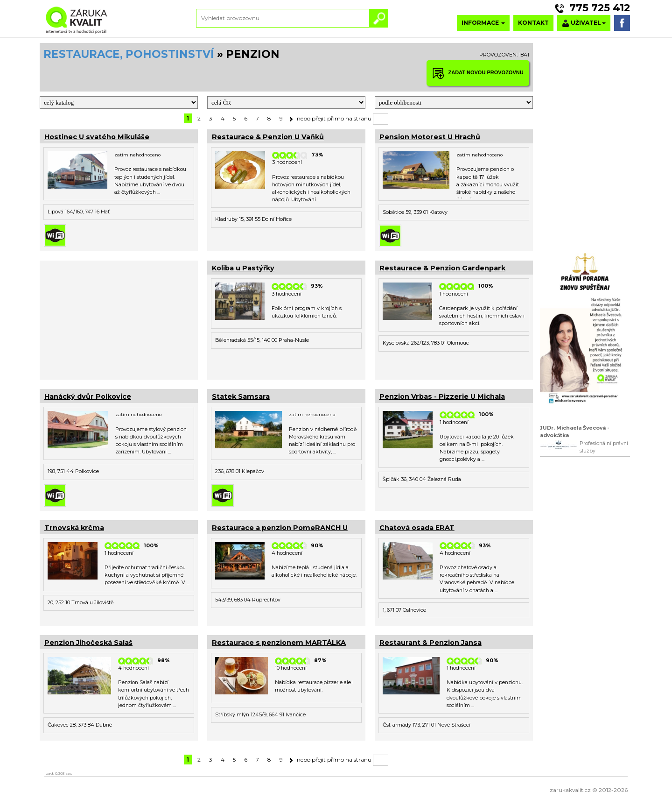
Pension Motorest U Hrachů (430, 137)
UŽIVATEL (584, 23)
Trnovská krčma (74, 528)
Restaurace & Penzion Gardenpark (442, 268)
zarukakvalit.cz (570, 790)
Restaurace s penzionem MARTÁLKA (279, 643)
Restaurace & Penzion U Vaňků (268, 137)
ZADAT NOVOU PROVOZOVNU (478, 73)
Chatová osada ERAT (417, 528)
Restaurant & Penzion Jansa (430, 643)
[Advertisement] (119, 319)
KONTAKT (533, 23)
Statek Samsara (241, 396)
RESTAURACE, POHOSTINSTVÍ (129, 54)
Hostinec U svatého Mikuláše (97, 137)
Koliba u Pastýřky (243, 268)
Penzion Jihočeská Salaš (88, 643)
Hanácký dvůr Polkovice (88, 396)
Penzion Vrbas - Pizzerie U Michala (442, 396)
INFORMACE (483, 23)
